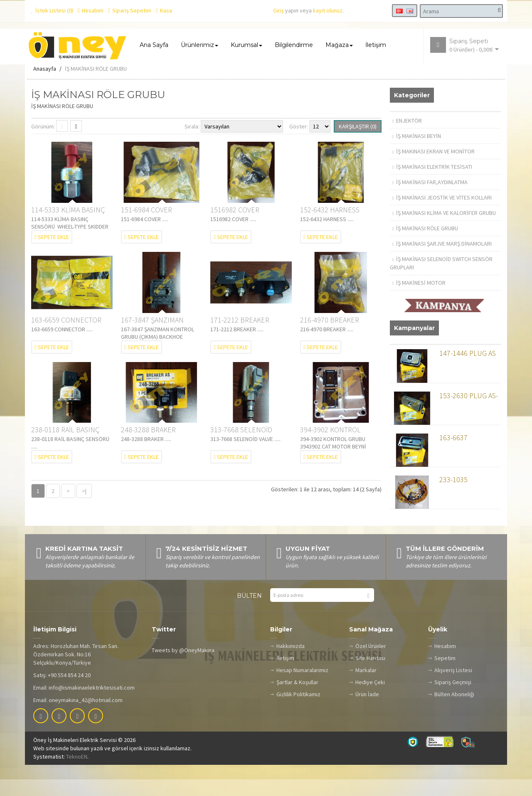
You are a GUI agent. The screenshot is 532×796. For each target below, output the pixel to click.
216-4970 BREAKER (330, 336)
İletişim (285, 675)
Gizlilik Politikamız (298, 711)
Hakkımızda (291, 663)
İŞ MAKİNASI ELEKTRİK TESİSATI (432, 183)
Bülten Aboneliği (454, 711)
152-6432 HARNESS (330, 226)
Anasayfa (45, 85)
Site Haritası (370, 675)
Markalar (366, 687)
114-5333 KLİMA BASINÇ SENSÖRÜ (68, 227)
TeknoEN (77, 773)
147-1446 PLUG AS (468, 370)
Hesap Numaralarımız (302, 687)
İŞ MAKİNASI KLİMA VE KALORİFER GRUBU (444, 229)
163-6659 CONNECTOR (66, 336)
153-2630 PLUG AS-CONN (469, 414)
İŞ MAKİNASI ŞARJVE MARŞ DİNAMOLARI (442, 260)
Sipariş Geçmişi (453, 699)
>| (84, 508)
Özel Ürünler (371, 663)
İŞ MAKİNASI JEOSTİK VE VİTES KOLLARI (442, 214)
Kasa (164, 10)
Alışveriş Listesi (453, 687)
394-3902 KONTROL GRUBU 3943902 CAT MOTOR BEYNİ (332, 447)
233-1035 (453, 497)
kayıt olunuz (328, 10)
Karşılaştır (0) (358, 143)
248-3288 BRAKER (148, 446)
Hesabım (91, 10)
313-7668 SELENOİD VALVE (241, 447)
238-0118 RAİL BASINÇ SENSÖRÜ (65, 447)
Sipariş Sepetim (130, 10)
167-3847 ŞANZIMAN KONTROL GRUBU (152, 336)
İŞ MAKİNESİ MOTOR (419, 299)
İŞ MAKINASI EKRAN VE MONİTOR (434, 168)
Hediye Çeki (370, 699)
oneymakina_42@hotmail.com (86, 717)
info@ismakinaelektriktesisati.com (92, 704)
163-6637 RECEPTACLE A (462, 456)
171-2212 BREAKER (240, 336)
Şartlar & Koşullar (297, 699)
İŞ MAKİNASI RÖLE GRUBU (96, 85)
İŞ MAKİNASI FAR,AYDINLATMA (430, 199)
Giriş (278, 10)
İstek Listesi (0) (52, 10)
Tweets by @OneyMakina (183, 667)
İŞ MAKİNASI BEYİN (417, 153)
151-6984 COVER (147, 226)
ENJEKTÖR (407, 137)
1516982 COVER (235, 226)
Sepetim (445, 675)
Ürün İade (367, 711)
